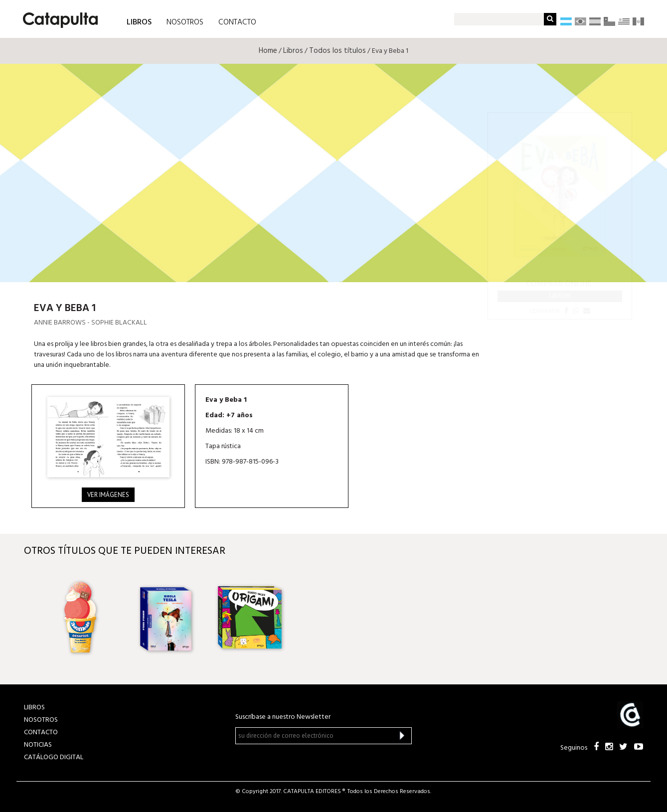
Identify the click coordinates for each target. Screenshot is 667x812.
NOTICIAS (38, 745)
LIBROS (139, 22)
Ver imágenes (108, 495)
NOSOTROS (185, 22)
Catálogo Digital (54, 757)
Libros (293, 51)
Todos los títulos (337, 51)
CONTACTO (237, 22)
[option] (82, 618)
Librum (560, 296)
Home (268, 51)
